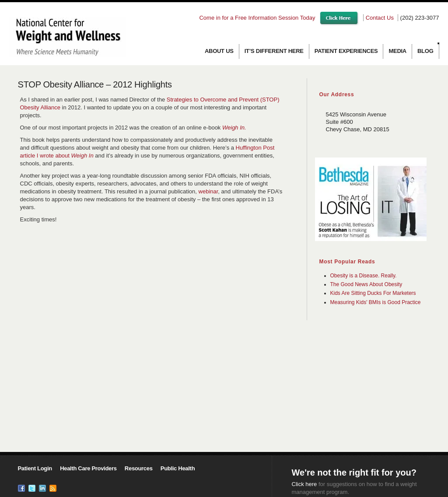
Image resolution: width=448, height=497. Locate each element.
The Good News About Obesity (366, 284)
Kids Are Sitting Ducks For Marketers (373, 293)
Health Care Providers (88, 468)
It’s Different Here (274, 51)
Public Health (178, 468)
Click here (304, 484)
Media (397, 51)
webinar (208, 191)
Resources (139, 468)
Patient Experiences (346, 51)
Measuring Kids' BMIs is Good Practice (376, 302)
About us (219, 51)
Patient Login (35, 468)
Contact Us (380, 18)
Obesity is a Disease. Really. (364, 276)
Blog (425, 51)
